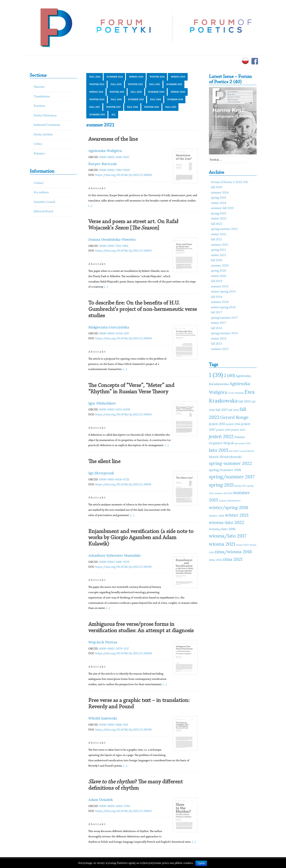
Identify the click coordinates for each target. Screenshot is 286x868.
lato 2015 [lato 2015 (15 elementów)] (219, 450)
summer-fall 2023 (222, 208)
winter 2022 (135, 84)
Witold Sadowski (103, 718)
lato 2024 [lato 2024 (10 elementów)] (234, 451)
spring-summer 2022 (224, 229)
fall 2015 (171, 107)
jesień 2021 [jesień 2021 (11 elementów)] (238, 430)
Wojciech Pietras (103, 642)
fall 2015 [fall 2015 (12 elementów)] (245, 401)
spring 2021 (96, 92)
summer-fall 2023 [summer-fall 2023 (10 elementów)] (223, 493)
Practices (39, 106)
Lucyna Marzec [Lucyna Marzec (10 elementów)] (247, 451)
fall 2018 (155, 99)
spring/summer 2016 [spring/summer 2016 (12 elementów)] (225, 470)
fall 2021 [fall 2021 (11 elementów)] (234, 410)
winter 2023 (97, 84)
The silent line (104, 462)
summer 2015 (97, 115)
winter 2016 (152, 107)
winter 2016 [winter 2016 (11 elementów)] (216, 516)
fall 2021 (155, 84)
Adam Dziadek (101, 800)
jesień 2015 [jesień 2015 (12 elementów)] (217, 424)
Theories (39, 87)
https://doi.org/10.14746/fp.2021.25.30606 (124, 175)
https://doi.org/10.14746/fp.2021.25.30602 (123, 811)
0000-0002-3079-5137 (114, 649)
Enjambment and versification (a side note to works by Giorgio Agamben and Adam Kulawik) (141, 538)
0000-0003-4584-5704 (114, 806)
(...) (90, 206)
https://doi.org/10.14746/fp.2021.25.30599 (123, 567)
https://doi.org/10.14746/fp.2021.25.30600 (124, 653)
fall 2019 (116, 99)
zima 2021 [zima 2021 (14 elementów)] (233, 559)
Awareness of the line (113, 139)
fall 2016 (133, 107)
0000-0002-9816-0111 (114, 725)
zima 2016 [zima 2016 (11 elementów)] (215, 560)
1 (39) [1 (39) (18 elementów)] (216, 375)
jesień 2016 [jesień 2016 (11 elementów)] (233, 424)
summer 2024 (115, 77)
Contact (39, 183)
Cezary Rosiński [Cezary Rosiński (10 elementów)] (236, 393)
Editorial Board (43, 212)
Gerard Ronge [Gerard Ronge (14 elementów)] (234, 417)
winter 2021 (117, 92)
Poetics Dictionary (45, 116)
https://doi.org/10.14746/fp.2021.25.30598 (123, 730)
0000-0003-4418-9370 (114, 562)
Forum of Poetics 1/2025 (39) (230, 182)
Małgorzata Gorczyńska (109, 327)
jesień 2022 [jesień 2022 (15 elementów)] (221, 436)
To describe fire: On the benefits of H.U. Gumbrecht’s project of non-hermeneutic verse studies (143, 309)
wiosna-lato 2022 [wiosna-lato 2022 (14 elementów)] (227, 522)
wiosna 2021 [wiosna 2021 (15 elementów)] (222, 544)
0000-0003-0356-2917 (114, 333)
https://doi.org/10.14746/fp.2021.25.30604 (123, 338)
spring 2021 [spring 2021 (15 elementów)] (221, 485)
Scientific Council (44, 202)
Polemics (39, 154)
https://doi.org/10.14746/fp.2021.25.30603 (123, 414)
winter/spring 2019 (223, 292)
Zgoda (201, 863)
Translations (42, 97)
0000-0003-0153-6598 (114, 409)
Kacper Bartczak (103, 164)
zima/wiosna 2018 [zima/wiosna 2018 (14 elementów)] (233, 552)
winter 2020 (97, 99)
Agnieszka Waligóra (105, 151)
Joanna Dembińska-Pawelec (112, 239)
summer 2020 (156, 92)
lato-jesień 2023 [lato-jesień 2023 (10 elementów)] (243, 443)
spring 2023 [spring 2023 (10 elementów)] (240, 486)
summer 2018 (175, 99)
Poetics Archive (43, 135)
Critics (38, 144)
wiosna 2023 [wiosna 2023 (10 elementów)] (242, 545)
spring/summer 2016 (224, 333)
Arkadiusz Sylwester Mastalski (114, 555)
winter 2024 (157, 77)
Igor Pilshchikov (102, 403)
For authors (41, 193)
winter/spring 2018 (223, 308)
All (114, 115)
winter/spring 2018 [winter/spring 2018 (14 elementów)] (229, 507)
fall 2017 (95, 107)
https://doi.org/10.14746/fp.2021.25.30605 (123, 251)
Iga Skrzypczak (101, 473)
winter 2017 (114, 107)
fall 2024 (95, 77)
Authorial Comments (47, 125)
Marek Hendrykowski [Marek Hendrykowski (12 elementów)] (225, 457)
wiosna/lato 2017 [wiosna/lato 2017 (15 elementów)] (228, 536)
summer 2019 (136, 99)
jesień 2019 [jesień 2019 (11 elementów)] (223, 430)
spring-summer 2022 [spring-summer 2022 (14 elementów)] (230, 463)
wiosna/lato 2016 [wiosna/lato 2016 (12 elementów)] (222, 529)
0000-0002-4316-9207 (114, 157)
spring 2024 (136, 77)
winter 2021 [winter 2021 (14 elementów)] (237, 515)
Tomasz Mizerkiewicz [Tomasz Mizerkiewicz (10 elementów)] (230, 501)
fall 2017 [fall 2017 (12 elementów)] (222, 410)
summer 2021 (174, 84)
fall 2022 (116, 84)
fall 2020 (136, 92)
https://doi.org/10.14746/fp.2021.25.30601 (123, 484)
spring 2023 (178, 77)
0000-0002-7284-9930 (114, 170)
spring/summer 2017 (224, 318)
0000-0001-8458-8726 (114, 479)
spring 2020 (178, 92)
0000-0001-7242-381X (114, 246)
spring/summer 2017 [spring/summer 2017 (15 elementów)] (232, 477)
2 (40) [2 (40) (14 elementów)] (229, 375)
